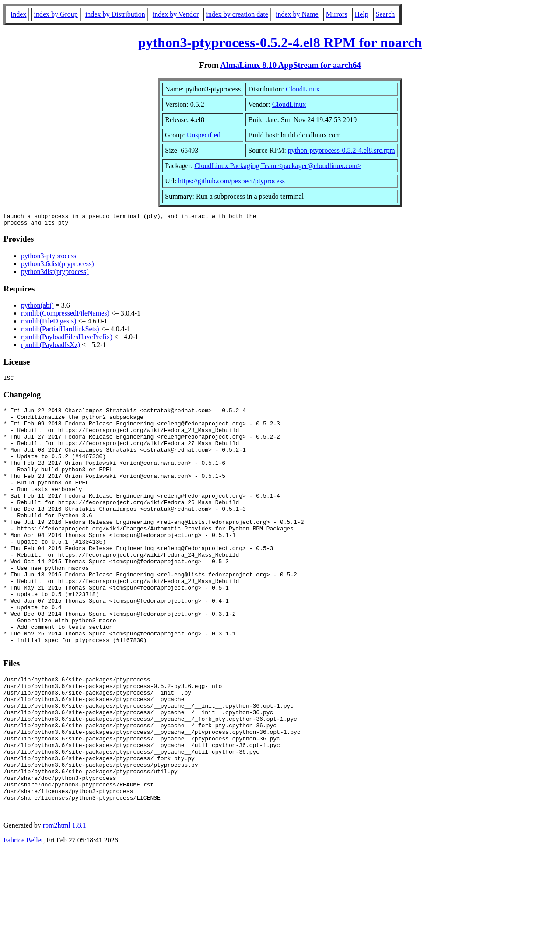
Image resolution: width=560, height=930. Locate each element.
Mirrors (337, 14)
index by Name (297, 14)
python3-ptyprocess (49, 258)
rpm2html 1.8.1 (65, 904)
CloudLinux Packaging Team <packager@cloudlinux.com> (278, 166)
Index (18, 14)
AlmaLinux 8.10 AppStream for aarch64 (290, 65)
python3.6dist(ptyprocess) (58, 266)
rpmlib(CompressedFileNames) (65, 316)
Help (362, 14)
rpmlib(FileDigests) (49, 324)
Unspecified (204, 135)
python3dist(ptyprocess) (55, 274)
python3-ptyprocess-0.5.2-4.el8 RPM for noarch (280, 42)
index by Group (56, 14)
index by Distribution (115, 14)
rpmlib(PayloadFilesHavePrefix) (67, 339)
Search (385, 14)
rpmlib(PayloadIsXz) (51, 347)
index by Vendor (176, 14)
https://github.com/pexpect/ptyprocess (231, 181)
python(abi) (37, 308)
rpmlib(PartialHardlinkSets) (60, 332)
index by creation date (237, 14)
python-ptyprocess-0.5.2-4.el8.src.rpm (341, 150)
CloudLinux (303, 89)
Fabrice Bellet (23, 919)
